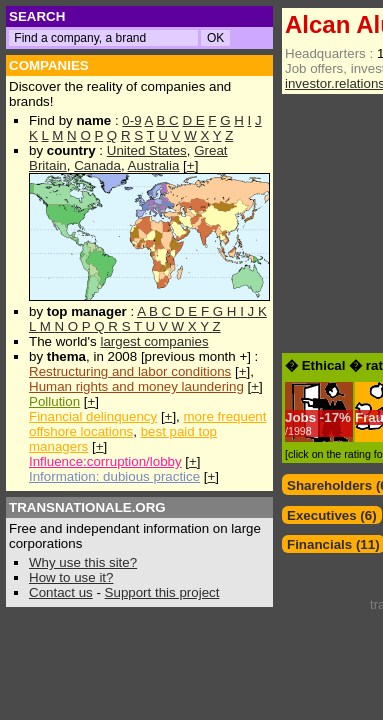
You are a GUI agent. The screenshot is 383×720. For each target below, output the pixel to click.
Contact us (61, 592)
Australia (154, 165)
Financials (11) (333, 544)
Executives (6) (332, 515)
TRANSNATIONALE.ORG (87, 507)
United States (147, 150)
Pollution (54, 401)
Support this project (162, 592)
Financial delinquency (93, 416)
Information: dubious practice (114, 476)
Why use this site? (83, 562)
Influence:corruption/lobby (105, 461)
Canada (97, 165)
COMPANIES (49, 65)
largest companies (154, 341)
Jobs (300, 417)
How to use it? (71, 577)
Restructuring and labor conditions (130, 371)
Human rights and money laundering (136, 386)
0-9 (131, 120)
